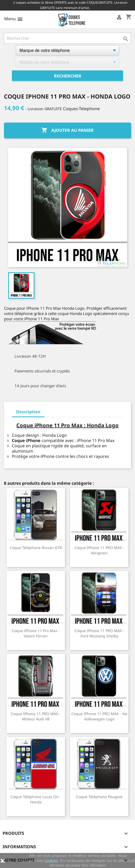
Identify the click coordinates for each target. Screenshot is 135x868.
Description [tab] (28, 412)
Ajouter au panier (67, 130)
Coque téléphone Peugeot (99, 797)
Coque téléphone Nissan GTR (36, 548)
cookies (51, 860)
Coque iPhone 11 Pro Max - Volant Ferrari (36, 633)
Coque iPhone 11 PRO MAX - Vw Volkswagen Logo (99, 716)
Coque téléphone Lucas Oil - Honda (36, 799)
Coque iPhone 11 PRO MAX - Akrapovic (99, 550)
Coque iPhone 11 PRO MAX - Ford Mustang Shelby (99, 633)
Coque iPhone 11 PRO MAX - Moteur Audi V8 (36, 716)
